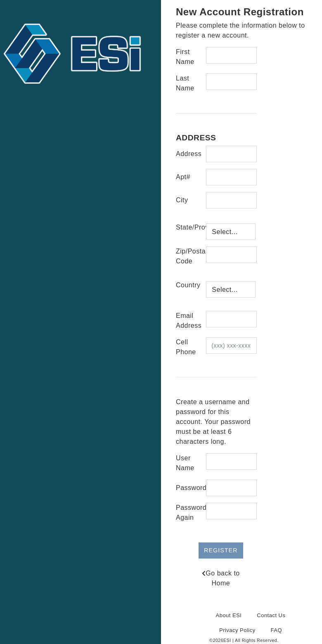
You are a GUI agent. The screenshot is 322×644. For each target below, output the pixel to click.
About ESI (229, 615)
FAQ (276, 630)
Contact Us (271, 615)
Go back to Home (221, 578)
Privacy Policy (237, 630)
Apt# (183, 177)
